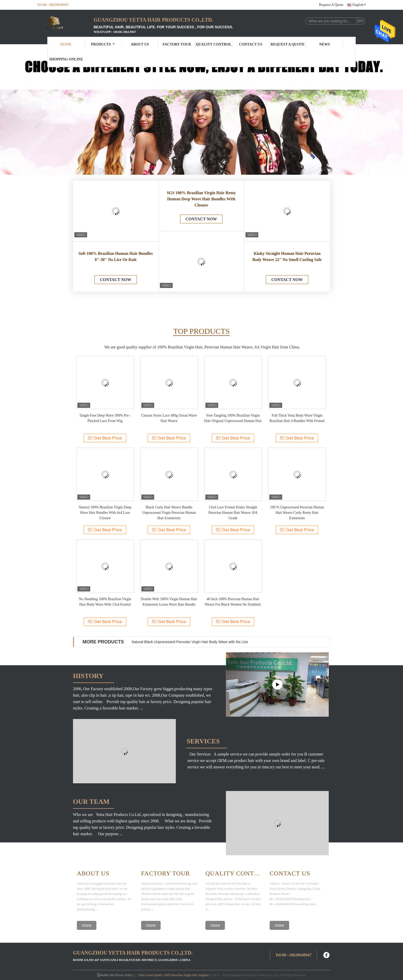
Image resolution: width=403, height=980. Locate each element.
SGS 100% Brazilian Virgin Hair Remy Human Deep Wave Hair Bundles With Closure (201, 199)
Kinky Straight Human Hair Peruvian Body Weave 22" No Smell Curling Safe (287, 257)
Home (66, 44)
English (359, 5)
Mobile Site (106, 975)
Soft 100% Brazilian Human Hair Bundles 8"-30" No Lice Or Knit (116, 257)
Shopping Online (66, 59)
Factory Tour (177, 44)
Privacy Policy (124, 975)
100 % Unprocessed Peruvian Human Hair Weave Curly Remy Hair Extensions (297, 513)
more (87, 925)
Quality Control (214, 44)
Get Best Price (105, 438)
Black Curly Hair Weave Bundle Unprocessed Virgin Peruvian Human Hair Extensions (169, 513)
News (324, 44)
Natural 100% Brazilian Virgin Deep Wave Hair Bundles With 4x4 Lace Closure (105, 513)
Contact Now (116, 280)
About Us (140, 44)
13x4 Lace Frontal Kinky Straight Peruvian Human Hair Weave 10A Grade (233, 513)
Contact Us (251, 44)
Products (103, 44)
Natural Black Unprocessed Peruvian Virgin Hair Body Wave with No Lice (190, 642)
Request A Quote (331, 5)
